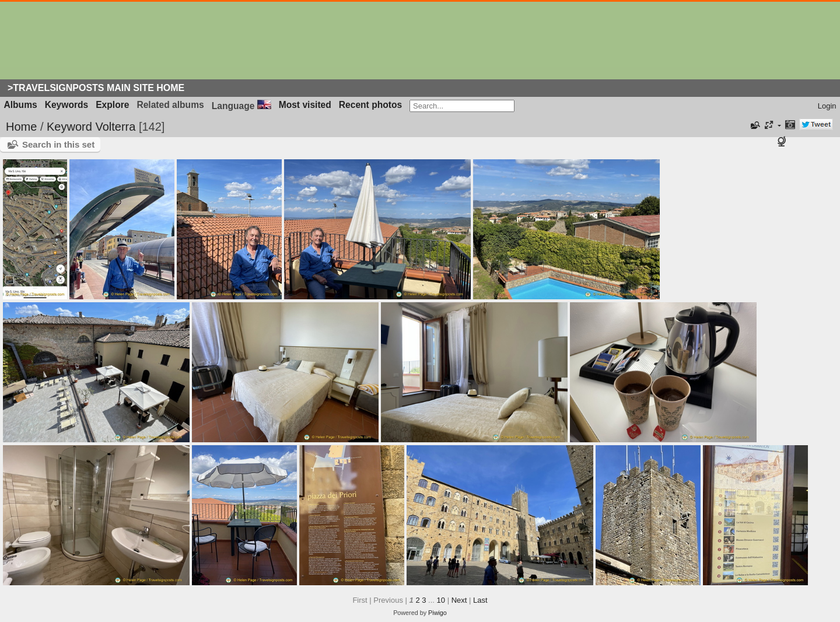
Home (21, 127)
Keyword (69, 127)
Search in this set (58, 144)
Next (459, 600)
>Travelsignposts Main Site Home (96, 88)
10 (441, 600)
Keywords (67, 105)
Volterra (115, 127)
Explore (112, 105)
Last (480, 600)
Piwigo (437, 613)
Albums (21, 105)
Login (827, 106)
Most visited (305, 105)
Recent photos (370, 105)
